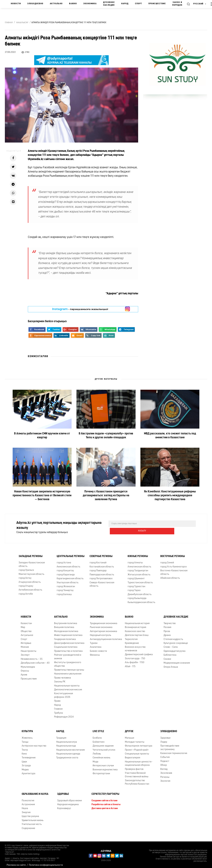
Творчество (170, 621)
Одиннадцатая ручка (175, 649)
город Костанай (98, 560)
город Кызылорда (137, 596)
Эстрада (26, 763)
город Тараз (134, 588)
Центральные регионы (71, 554)
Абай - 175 (130, 664)
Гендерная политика (65, 637)
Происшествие (157, 4)
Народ (125, 4)
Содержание (28, 826)
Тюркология (131, 637)
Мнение (25, 645)
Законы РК (60, 680)
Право (57, 699)
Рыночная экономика (101, 625)
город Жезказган (66, 584)
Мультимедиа (28, 665)
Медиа (25, 767)
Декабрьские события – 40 (35, 661)
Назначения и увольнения (68, 672)
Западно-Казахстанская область (32, 562)
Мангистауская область (31, 572)
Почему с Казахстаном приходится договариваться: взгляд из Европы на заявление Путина (106, 496)
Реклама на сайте (16, 863)
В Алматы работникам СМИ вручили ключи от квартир (42, 436)
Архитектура (29, 771)
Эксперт (25, 653)
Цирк (24, 760)
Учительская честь (32, 822)
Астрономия (28, 802)
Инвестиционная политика (68, 633)
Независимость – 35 (32, 657)
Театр (25, 748)
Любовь (97, 752)
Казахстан (26, 621)
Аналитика (96, 645)
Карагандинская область (70, 576)
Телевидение (29, 756)
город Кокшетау (65, 568)
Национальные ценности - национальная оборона (139, 761)
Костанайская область (102, 565)
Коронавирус (64, 806)
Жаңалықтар (22, 23)
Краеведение (132, 641)
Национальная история (137, 621)
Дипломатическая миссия (68, 687)
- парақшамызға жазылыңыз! (80, 309)
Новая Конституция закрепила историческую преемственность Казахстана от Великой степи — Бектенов (42, 496)
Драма (167, 633)
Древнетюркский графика (139, 652)
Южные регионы (138, 554)
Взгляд (164, 767)
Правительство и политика (68, 649)
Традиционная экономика (104, 621)
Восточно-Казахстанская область (174, 570)
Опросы (25, 669)
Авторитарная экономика (103, 629)
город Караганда (66, 572)
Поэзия (167, 625)
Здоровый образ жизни (69, 798)
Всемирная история (135, 625)
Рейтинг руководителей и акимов (68, 655)
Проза (167, 629)
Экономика (90, 4)
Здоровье (165, 736)
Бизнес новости (98, 649)
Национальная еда (66, 744)
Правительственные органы (69, 668)
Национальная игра (67, 740)
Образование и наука (35, 792)
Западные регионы (31, 554)
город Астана (64, 560)
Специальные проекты (137, 752)
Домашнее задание (103, 744)
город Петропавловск (101, 576)
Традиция (61, 736)
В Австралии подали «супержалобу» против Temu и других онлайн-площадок (106, 436)
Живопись (27, 736)
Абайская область (170, 576)
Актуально (56, 4)
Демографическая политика (69, 641)
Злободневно (35, 4)
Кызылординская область (141, 600)
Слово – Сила (171, 645)
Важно (73, 4)
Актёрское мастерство (34, 744)
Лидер (164, 740)
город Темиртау (65, 588)
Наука (25, 806)
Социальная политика (66, 645)
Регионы (165, 775)
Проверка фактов (134, 767)
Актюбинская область (30, 588)
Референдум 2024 (64, 715)
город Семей (167, 560)
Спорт (139, 4)
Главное (58, 707)
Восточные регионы (173, 554)
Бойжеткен (99, 740)
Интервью (26, 641)
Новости (16, 4)
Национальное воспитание (71, 748)
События (165, 755)
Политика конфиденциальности (46, 863)
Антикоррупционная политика (106, 637)
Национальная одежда (68, 752)
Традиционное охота (67, 756)
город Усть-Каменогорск (174, 565)
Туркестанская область (140, 580)
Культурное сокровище (176, 641)
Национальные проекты (67, 684)
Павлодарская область (102, 572)
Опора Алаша (171, 665)
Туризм (94, 641)
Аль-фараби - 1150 (135, 660)
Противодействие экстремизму (170, 745)
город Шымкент (136, 576)
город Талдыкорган (138, 568)
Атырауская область (30, 580)
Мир (23, 625)
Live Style (98, 729)
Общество (26, 629)
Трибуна (58, 711)
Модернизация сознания (177, 661)
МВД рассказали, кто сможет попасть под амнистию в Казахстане (170, 436)
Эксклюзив (166, 771)
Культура (27, 729)
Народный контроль (100, 633)
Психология (28, 798)
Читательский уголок (104, 748)
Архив (24, 673)
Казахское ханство (135, 629)
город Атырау (26, 584)
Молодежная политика (66, 629)
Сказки (167, 657)
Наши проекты (29, 649)
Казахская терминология (174, 751)
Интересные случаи (103, 763)
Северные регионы (101, 554)
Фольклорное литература (139, 744)
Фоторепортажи (101, 771)
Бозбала (97, 736)
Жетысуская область (139, 572)
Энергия (26, 810)
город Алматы (135, 560)
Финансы (95, 653)
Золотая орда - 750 (135, 656)
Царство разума (30, 814)
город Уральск (26, 568)
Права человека (63, 676)
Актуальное (27, 633)
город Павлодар (98, 568)
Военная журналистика (105, 767)
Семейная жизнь (101, 756)
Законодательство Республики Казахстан (137, 780)
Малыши (129, 736)
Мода (95, 760)
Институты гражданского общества (68, 662)
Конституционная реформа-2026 (63, 693)
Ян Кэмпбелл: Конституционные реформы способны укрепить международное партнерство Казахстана (170, 496)
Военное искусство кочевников (135, 647)
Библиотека (170, 653)
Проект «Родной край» (137, 748)
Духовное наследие (109, 4)
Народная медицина (68, 802)
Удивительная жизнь (33, 818)
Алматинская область (139, 565)
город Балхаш (64, 592)
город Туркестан (136, 584)
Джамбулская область (140, 592)
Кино (24, 752)
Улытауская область (68, 580)
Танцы (25, 740)
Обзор (164, 763)
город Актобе (26, 592)
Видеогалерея (132, 756)
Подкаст (165, 759)
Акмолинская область (68, 565)
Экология (165, 779)
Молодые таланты (135, 740)
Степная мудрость (173, 637)
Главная (9, 23)
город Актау (25, 576)
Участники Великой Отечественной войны (137, 773)
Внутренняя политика (66, 621)
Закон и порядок (177, 4)
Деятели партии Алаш (137, 633)
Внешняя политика (64, 625)
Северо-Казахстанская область (102, 582)
